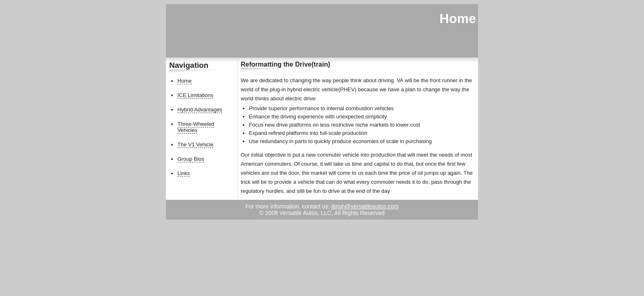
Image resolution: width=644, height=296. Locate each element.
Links (184, 173)
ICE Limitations (195, 95)
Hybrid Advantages (200, 110)
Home (185, 81)
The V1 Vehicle (195, 145)
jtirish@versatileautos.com (365, 206)
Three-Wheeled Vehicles (196, 127)
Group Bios (191, 159)
